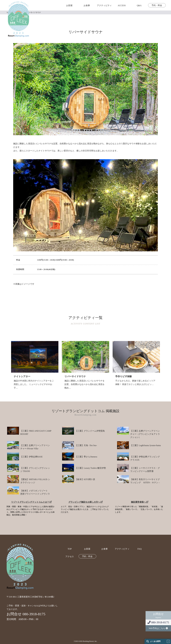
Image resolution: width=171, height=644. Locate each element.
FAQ (140, 549)
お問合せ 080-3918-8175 (26, 614)
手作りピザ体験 (124, 376)
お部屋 (69, 6)
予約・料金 (157, 5)
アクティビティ (104, 6)
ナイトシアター (22, 376)
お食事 (87, 6)
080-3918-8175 (158, 622)
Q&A (139, 6)
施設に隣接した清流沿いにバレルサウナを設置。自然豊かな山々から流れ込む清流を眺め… (85, 384)
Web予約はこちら (158, 628)
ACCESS (122, 6)
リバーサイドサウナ (75, 376)
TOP (70, 549)
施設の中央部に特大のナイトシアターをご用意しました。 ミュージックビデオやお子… (34, 384)
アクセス (70, 557)
